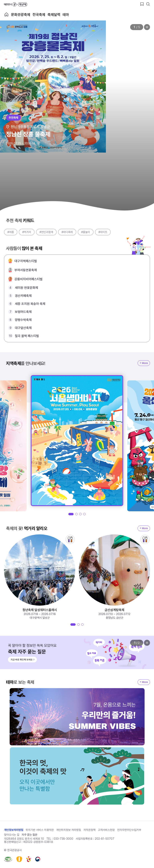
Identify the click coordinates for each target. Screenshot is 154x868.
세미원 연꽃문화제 (26, 288)
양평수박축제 (23, 320)
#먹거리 (27, 232)
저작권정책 (89, 830)
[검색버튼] (148, 4)
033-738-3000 (63, 839)
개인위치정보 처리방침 (69, 830)
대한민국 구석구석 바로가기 (16, 4)
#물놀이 (86, 232)
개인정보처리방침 (14, 830)
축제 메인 (6, 14)
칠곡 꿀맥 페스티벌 (27, 336)
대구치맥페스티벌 (26, 261)
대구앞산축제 (23, 328)
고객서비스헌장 (106, 830)
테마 (66, 15)
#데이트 (103, 232)
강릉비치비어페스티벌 (28, 279)
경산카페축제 (23, 296)
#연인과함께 (46, 232)
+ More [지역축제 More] (144, 363)
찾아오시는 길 (12, 835)
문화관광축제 (21, 15)
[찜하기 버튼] (142, 4)
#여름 (11, 232)
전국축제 (39, 15)
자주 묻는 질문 (29, 835)
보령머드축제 (23, 312)
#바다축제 (67, 232)
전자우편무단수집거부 (129, 830)
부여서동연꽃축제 (26, 270)
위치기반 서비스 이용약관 (40, 830)
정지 (147, 27)
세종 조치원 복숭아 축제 (30, 304)
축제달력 (54, 15)
